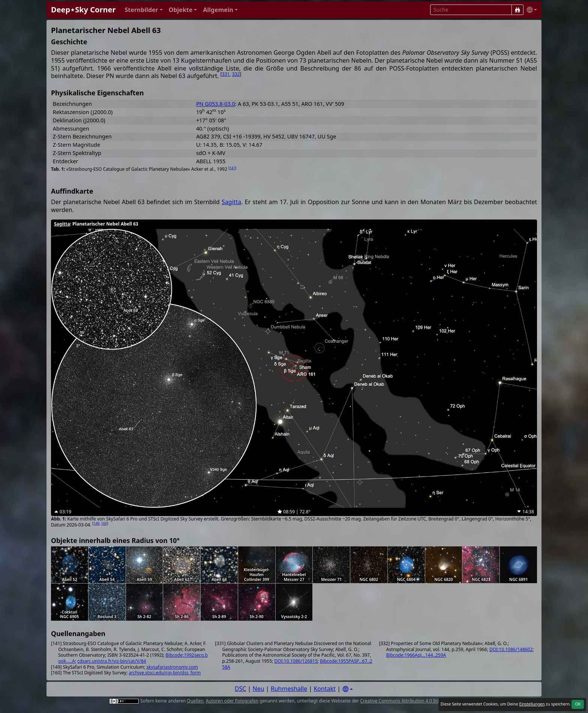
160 (104, 523)
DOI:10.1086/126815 (296, 661)
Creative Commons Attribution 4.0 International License (419, 701)
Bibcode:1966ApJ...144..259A (416, 655)
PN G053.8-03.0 (216, 104)
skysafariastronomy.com (172, 667)
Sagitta (231, 202)
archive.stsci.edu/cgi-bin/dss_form (165, 673)
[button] (143, 10)
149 (97, 523)
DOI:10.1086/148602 (511, 649)
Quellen (195, 701)
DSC (241, 689)
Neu (259, 689)
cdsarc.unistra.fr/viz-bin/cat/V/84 (112, 661)
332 (236, 74)
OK (578, 704)
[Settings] (348, 689)
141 (232, 168)
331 (226, 74)
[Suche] (517, 10)
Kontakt (325, 689)
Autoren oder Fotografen (232, 701)
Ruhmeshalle (289, 689)
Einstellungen (532, 704)
